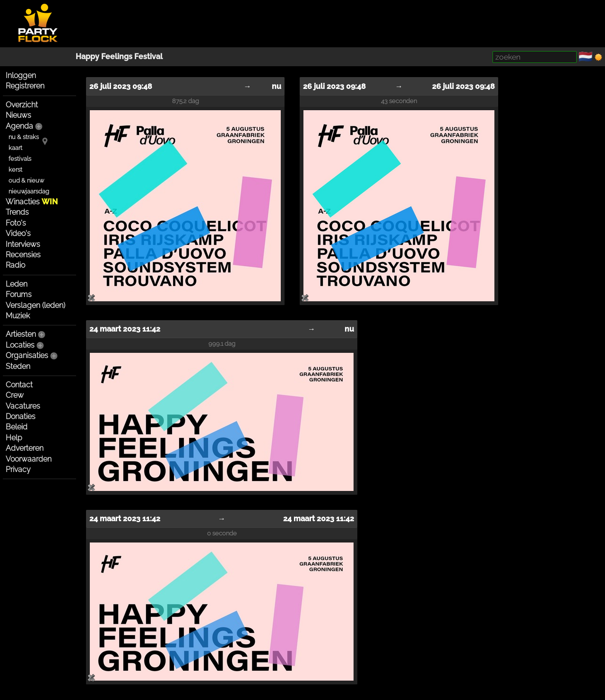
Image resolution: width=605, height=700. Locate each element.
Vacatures (23, 406)
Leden (17, 284)
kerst (15, 170)
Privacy (18, 469)
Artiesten (21, 334)
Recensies (23, 255)
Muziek (18, 316)
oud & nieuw (26, 180)
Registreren (25, 86)
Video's (18, 233)
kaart (15, 148)
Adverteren (25, 448)
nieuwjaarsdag (29, 191)
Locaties (20, 345)
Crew (15, 395)
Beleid (17, 427)
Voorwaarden (29, 459)
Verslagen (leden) (35, 305)
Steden (18, 366)
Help (14, 438)
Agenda (19, 126)
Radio (15, 265)
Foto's (16, 223)
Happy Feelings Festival (119, 57)
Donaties (21, 416)
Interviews (23, 244)
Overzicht (22, 105)
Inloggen (21, 75)
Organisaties (27, 355)
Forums (19, 294)
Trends (17, 212)
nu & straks (24, 137)
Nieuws (18, 115)
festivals (20, 159)
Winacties (32, 202)
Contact (19, 385)
